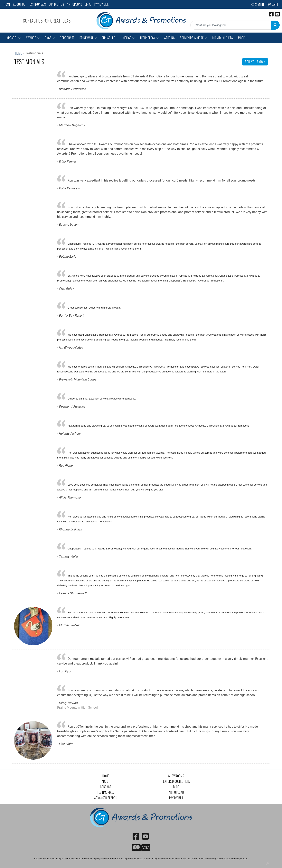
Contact (106, 787)
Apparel (14, 38)
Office (129, 38)
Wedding (169, 38)
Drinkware (88, 38)
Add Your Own (255, 62)
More (243, 38)
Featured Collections (176, 781)
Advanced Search (106, 798)
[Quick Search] (231, 25)
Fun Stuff (110, 38)
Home (7, 4)
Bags (50, 38)
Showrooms (176, 776)
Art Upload (74, 4)
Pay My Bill (102, 4)
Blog (176, 787)
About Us (19, 4)
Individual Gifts (223, 38)
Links (88, 4)
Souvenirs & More (193, 38)
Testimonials (37, 4)
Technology (149, 38)
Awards (33, 38)
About (106, 781)
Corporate (67, 38)
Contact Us (56, 4)
